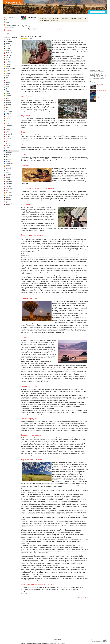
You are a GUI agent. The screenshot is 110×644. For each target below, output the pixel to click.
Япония (8, 205)
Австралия (9, 41)
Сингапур (8, 167)
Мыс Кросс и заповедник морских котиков (101, 86)
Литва (7, 131)
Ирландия (9, 104)
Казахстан (9, 113)
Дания (7, 86)
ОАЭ (7, 156)
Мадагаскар (9, 135)
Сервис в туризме (33, 29)
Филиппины (9, 181)
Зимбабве (9, 95)
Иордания (9, 102)
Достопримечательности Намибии (50, 18)
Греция (8, 83)
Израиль (8, 97)
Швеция (8, 194)
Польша (8, 158)
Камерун (8, 117)
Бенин (7, 59)
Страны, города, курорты (56, 29)
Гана (7, 77)
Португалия (9, 160)
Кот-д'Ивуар (9, 126)
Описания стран (11, 20)
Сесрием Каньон (101, 97)
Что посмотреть (11, 17)
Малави (8, 136)
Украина (8, 180)
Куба (7, 127)
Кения (7, 120)
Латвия (8, 129)
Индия (8, 99)
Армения (8, 54)
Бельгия (8, 58)
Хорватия (8, 187)
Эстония (8, 197)
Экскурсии (65, 18)
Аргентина (9, 52)
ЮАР (7, 201)
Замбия (8, 93)
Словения (9, 169)
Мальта (8, 144)
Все (29, 26)
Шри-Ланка (9, 196)
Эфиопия (8, 199)
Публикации (10, 30)
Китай (7, 124)
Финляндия (9, 183)
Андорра (8, 50)
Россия (8, 162)
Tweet (44, 603)
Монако (8, 149)
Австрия (8, 43)
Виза (80, 18)
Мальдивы (9, 142)
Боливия (8, 63)
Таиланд (8, 172)
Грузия (8, 84)
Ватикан (8, 66)
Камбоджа (9, 115)
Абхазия (8, 40)
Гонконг (8, 81)
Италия (8, 110)
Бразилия (8, 65)
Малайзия (9, 138)
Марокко (8, 145)
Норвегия (8, 154)
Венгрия (8, 70)
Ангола (8, 49)
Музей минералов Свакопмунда (101, 91)
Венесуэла (9, 72)
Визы (8, 22)
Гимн (85, 18)
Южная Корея (10, 203)
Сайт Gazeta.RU (84, 598)
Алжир (8, 47)
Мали (7, 140)
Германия (8, 79)
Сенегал (8, 165)
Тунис (7, 176)
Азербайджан (10, 45)
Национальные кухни (12, 25)
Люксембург (9, 133)
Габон (7, 75)
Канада (8, 119)
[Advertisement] (97, 43)
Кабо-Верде (9, 111)
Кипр (7, 122)
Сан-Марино (9, 163)
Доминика (9, 88)
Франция (8, 185)
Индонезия (9, 101)
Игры (8, 33)
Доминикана (9, 90)
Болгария (8, 61)
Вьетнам (8, 74)
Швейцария (9, 192)
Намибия (8, 151)
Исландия (9, 106)
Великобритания (10, 68)
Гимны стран (10, 28)
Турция (8, 178)
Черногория (9, 188)
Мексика (8, 147)
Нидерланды (9, 153)
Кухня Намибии (45, 20)
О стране (73, 18)
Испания (8, 108)
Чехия (7, 190)
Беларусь (8, 56)
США (7, 171)
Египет (8, 92)
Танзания (8, 174)
